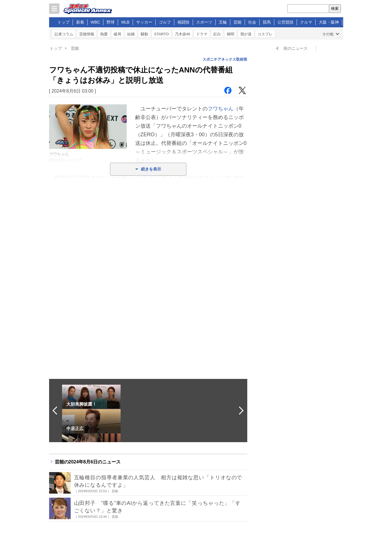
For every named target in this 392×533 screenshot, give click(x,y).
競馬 (267, 22)
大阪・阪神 (329, 22)
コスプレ (265, 34)
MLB (125, 22)
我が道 (246, 34)
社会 (252, 22)
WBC (95, 22)
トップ (63, 22)
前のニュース (296, 48)
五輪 (223, 22)
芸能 (237, 22)
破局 (117, 34)
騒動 (144, 34)
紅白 (217, 34)
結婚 (131, 34)
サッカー (144, 22)
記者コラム (64, 34)
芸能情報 (87, 34)
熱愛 (104, 34)
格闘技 (184, 22)
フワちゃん (221, 109)
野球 (111, 22)
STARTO (162, 34)
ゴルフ (165, 22)
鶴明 (231, 34)
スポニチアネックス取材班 (225, 59)
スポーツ (204, 22)
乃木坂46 (183, 34)
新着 (80, 22)
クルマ (306, 22)
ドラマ (202, 34)
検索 (335, 8)
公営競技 (285, 22)
